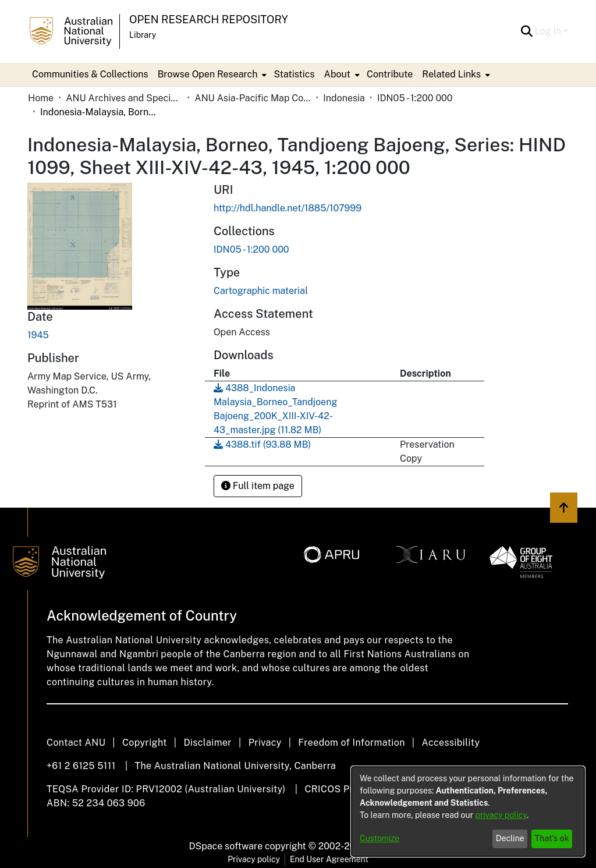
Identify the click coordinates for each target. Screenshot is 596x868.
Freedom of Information (351, 743)
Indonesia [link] (344, 98)
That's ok (552, 838)
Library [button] (143, 35)
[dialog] (468, 812)
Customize (379, 838)
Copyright (145, 743)
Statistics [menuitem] (294, 74)
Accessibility (450, 743)
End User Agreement (329, 859)
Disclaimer (207, 743)
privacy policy (501, 815)
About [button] (337, 74)
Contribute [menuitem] (390, 74)
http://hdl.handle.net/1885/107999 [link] (288, 208)
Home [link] (41, 98)
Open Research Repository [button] (209, 20)
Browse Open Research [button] (208, 74)
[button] (527, 31)
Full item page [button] (258, 486)
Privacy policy (254, 859)
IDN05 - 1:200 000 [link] (415, 98)
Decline (510, 838)
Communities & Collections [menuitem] (90, 74)
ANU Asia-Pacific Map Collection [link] (253, 98)
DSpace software (226, 846)
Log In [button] (549, 31)
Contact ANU (76, 743)
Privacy (265, 743)
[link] (251, 249)
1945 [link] (38, 335)
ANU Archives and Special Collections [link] (124, 98)
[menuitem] (211, 75)
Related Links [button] (451, 74)
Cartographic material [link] (261, 291)
